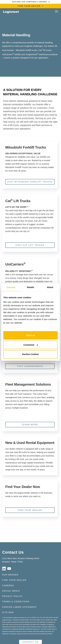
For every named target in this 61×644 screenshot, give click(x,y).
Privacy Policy (12, 596)
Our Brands (10, 575)
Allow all (31, 335)
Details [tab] (30, 287)
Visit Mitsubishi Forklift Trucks (30, 182)
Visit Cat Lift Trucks (30, 245)
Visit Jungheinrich (30, 366)
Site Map (8, 612)
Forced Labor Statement (19, 607)
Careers (8, 586)
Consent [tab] (11, 287)
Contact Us (13, 552)
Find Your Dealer (30, 510)
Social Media (11, 591)
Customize (31, 345)
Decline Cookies (30, 354)
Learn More (30, 425)
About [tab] (50, 287)
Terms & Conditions (16, 602)
